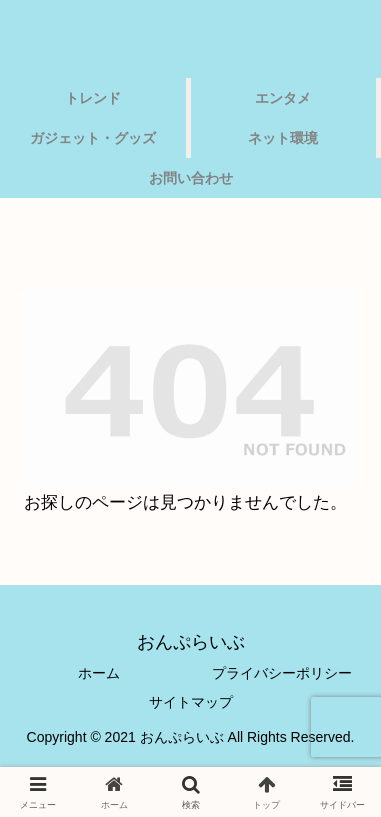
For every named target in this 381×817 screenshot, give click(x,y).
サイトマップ (191, 702)
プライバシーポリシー (282, 673)
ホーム (99, 673)
